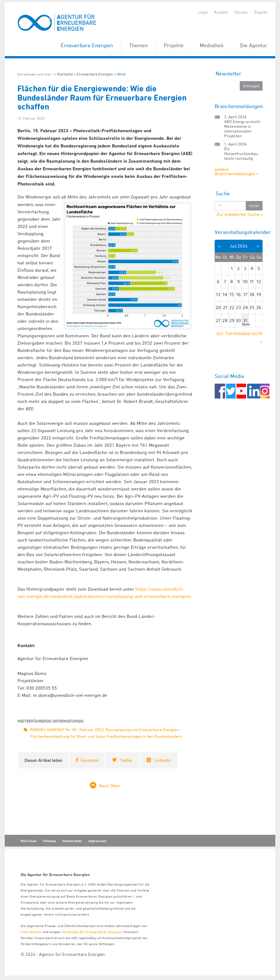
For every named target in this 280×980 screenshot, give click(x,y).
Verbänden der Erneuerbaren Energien (92, 932)
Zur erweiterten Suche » (240, 214)
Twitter (126, 760)
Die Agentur (254, 45)
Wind (121, 74)
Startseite (65, 74)
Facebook (90, 760)
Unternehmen (31, 932)
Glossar (241, 12)
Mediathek (212, 45)
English (261, 12)
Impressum (97, 841)
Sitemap (49, 841)
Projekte (174, 45)
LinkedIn (163, 760)
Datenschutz (72, 841)
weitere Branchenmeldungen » (237, 171)
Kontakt (221, 12)
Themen (138, 45)
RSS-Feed (28, 841)
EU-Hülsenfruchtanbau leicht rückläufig (241, 153)
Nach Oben (110, 785)
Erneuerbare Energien (87, 45)
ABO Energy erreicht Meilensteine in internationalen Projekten (242, 129)
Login (203, 12)
